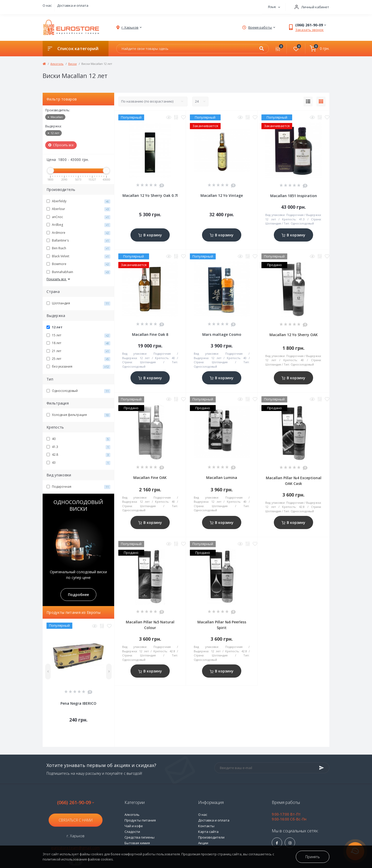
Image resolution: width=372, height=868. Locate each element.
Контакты (206, 826)
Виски (72, 64)
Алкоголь (57, 64)
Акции (203, 843)
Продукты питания (140, 820)
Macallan (55, 117)
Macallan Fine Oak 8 (150, 334)
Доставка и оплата (73, 5)
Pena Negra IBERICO (78, 703)
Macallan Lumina (222, 478)
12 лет (53, 133)
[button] (310, 7)
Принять (313, 857)
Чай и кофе (134, 826)
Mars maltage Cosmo (222, 334)
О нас (47, 5)
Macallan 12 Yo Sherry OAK (294, 335)
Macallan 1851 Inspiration (294, 196)
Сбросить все (61, 145)
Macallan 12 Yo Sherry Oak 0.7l (150, 195)
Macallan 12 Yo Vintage (222, 195)
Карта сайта (208, 832)
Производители (211, 837)
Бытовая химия (137, 843)
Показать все (59, 279)
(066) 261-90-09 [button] (76, 803)
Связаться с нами (76, 820)
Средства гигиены (139, 837)
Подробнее (78, 595)
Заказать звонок (309, 30)
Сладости (132, 832)
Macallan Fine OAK (150, 478)
